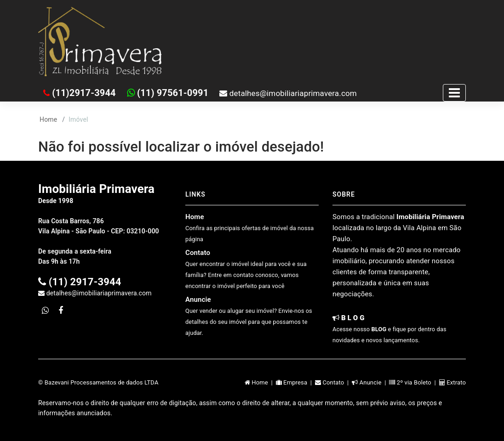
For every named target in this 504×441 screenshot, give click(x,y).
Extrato (452, 382)
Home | (260, 382)
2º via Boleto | (414, 382)
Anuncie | (370, 382)
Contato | (333, 382)
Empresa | (295, 382)
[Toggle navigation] (454, 93)
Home (48, 119)
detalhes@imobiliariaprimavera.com (288, 93)
